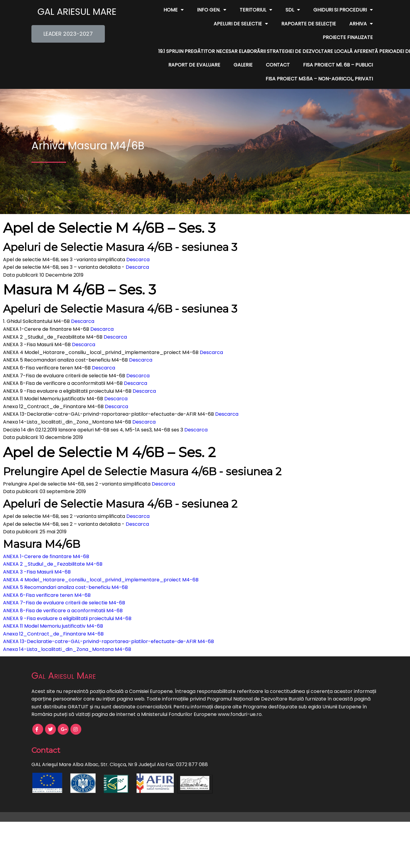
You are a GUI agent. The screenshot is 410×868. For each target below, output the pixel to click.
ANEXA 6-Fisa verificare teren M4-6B (47, 581)
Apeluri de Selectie (177, 24)
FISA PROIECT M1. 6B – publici (338, 51)
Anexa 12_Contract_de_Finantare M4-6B (53, 620)
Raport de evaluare (194, 51)
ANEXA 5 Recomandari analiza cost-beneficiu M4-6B (65, 574)
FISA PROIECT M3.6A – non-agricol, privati (319, 65)
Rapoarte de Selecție (245, 24)
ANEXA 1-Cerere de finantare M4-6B (46, 543)
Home (174, 10)
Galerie (243, 51)
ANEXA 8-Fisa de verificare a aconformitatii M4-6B (63, 597)
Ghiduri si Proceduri (343, 10)
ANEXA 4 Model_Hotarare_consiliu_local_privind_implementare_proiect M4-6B (101, 566)
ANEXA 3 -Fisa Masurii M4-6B (37, 558)
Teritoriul (256, 10)
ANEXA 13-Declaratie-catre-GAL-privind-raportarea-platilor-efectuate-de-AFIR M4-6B (108, 628)
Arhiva (298, 24)
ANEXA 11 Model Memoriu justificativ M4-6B (53, 612)
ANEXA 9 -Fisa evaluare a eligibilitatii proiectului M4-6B (67, 605)
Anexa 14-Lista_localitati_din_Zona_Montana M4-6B (67, 635)
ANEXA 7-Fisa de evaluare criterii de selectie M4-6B (64, 589)
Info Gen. (212, 10)
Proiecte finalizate (348, 24)
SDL (293, 10)
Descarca (138, 246)
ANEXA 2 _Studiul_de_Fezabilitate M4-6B (53, 550)
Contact (278, 51)
